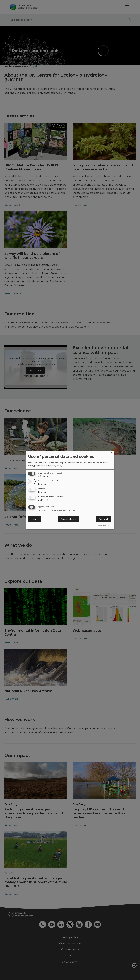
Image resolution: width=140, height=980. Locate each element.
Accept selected (68, 519)
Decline (35, 519)
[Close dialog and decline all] (112, 453)
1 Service (41, 484)
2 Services (42, 476)
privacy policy (56, 466)
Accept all (103, 519)
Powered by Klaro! (104, 525)
